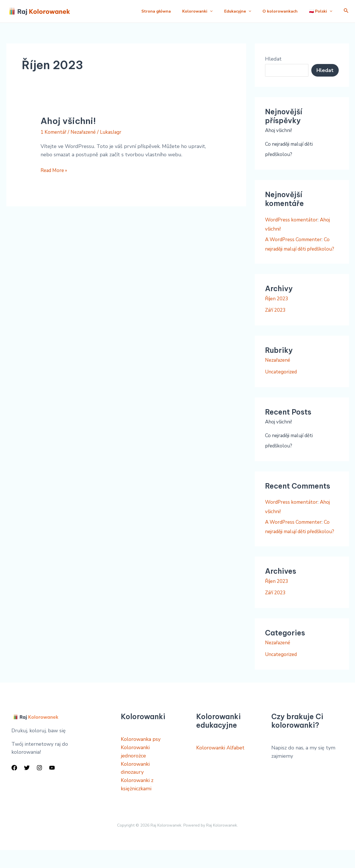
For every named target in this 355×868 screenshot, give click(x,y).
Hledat (273, 59)
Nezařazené (86, 132)
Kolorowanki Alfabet (220, 766)
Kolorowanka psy (141, 757)
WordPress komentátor (293, 220)
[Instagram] (39, 786)
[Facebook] (14, 786)
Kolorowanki (189, 11)
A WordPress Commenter (295, 239)
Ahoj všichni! (68, 121)
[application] (202, 11)
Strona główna (146, 11)
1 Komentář (54, 132)
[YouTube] (52, 786)
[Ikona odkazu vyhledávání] (346, 11)
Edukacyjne (232, 11)
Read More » (55, 170)
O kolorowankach (277, 11)
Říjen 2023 (278, 307)
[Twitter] (27, 786)
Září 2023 (276, 319)
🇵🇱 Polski (319, 11)
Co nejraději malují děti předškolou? (300, 249)
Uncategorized (282, 381)
